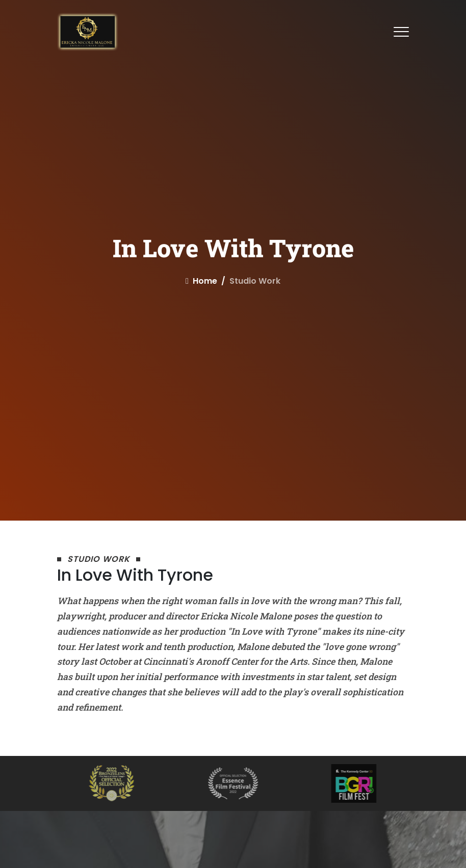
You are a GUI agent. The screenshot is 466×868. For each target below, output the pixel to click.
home (201, 281)
